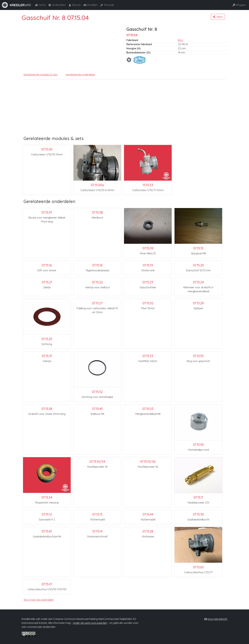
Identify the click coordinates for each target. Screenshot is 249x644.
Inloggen (239, 5)
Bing (180, 40)
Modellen (90, 5)
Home (40, 5)
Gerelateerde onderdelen (80, 75)
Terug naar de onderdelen (39, 600)
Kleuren (75, 5)
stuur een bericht (217, 619)
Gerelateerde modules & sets (40, 75)
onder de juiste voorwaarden (90, 623)
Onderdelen (57, 5)
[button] (218, 17)
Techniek (107, 5)
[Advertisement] (123, 112)
